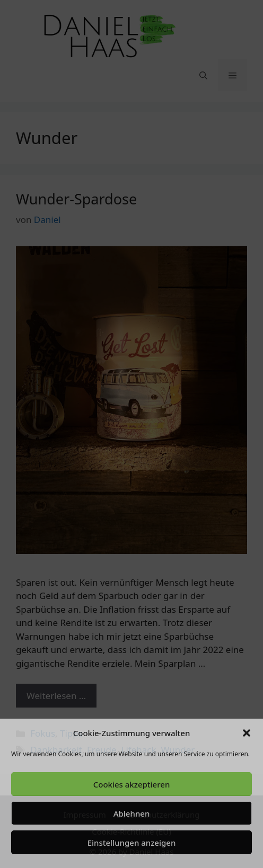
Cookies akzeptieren (132, 784)
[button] (247, 733)
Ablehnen (132, 813)
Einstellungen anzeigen (132, 843)
